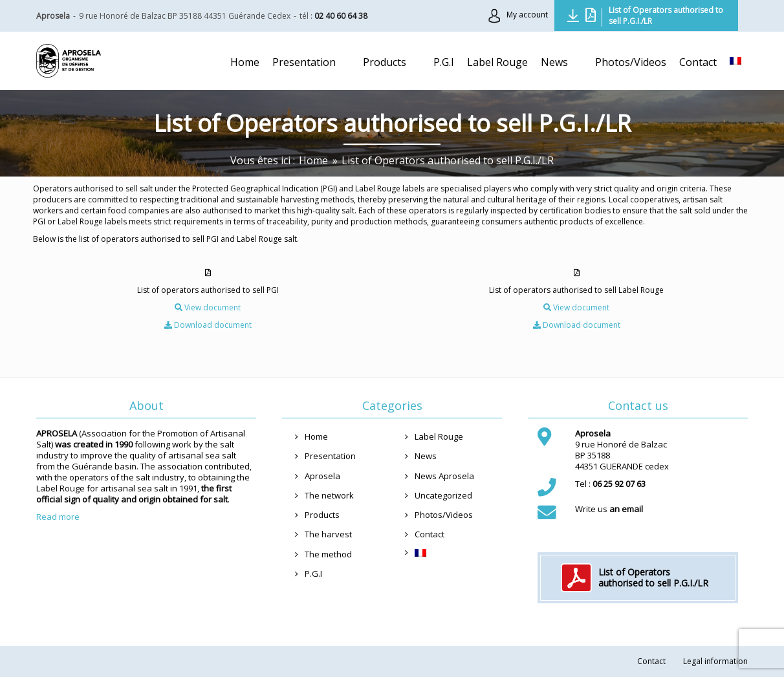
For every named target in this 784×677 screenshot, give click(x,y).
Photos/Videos (444, 515)
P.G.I (313, 574)
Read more (58, 517)
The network (329, 495)
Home (316, 436)
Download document (208, 325)
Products (322, 515)
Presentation (330, 456)
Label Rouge (439, 436)
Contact (430, 534)
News (426, 456)
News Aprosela (444, 476)
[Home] (313, 160)
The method (328, 554)
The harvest (328, 534)
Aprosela (322, 476)
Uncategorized (443, 495)
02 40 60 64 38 (341, 16)
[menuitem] (735, 61)
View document (208, 307)
